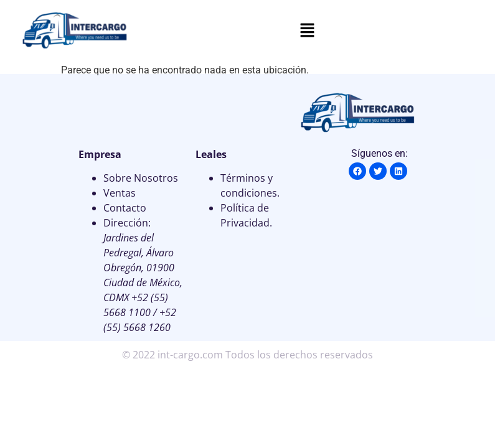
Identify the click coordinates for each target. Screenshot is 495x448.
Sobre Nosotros (141, 178)
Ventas (120, 193)
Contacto (125, 208)
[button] (307, 31)
